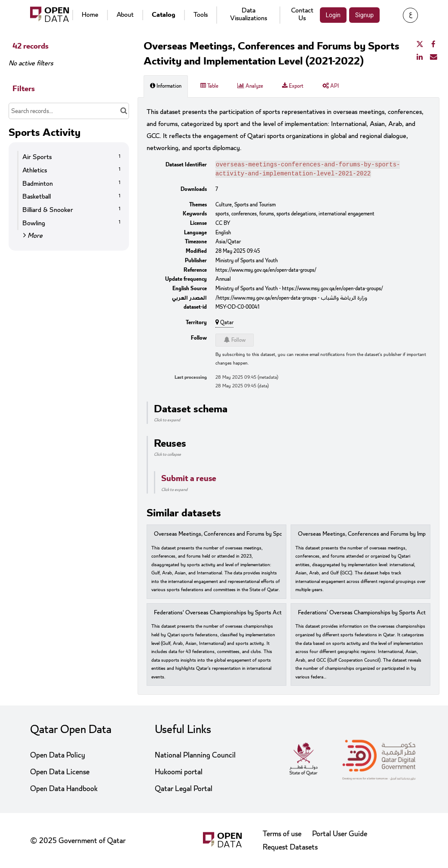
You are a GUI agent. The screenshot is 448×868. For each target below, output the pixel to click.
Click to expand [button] (167, 422)
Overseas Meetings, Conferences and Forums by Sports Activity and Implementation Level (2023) (272, 536)
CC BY (223, 225)
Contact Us (302, 14)
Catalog (164, 15)
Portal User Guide (340, 834)
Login (333, 15)
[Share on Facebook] (433, 45)
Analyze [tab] (250, 86)
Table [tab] (209, 86)
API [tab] (331, 86)
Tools (201, 15)
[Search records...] (69, 111)
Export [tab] (293, 86)
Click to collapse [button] (167, 456)
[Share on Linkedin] (420, 57)
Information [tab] (166, 86)
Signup (364, 15)
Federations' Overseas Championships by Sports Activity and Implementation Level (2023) (263, 615)
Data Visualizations (249, 14)
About (125, 15)
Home (90, 15)
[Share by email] (433, 57)
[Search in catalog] (124, 111)
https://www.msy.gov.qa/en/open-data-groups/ (266, 272)
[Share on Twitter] (420, 45)
